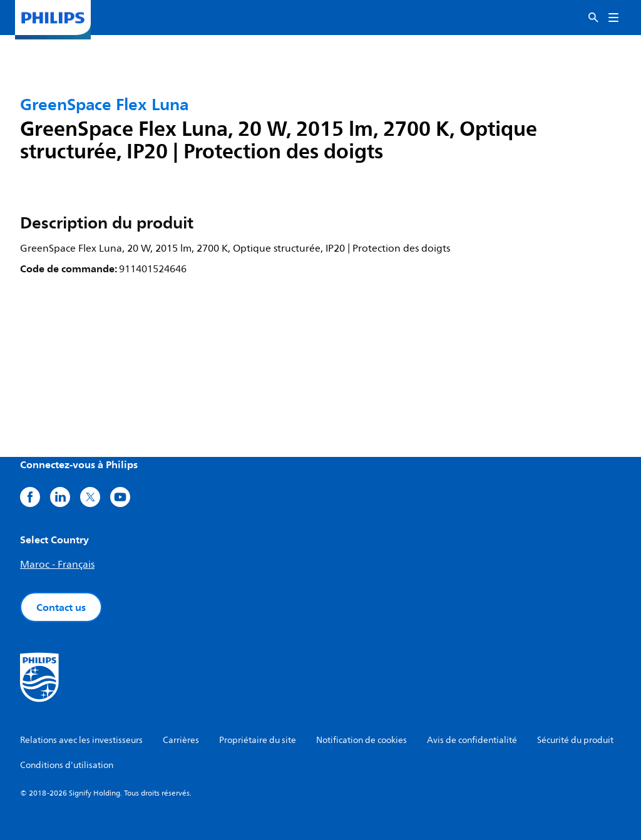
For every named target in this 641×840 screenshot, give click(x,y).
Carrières (181, 740)
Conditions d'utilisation (67, 765)
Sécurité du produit (575, 740)
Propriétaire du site (258, 740)
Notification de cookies (362, 740)
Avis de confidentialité (472, 740)
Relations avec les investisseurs (81, 740)
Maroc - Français (57, 565)
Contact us (61, 607)
